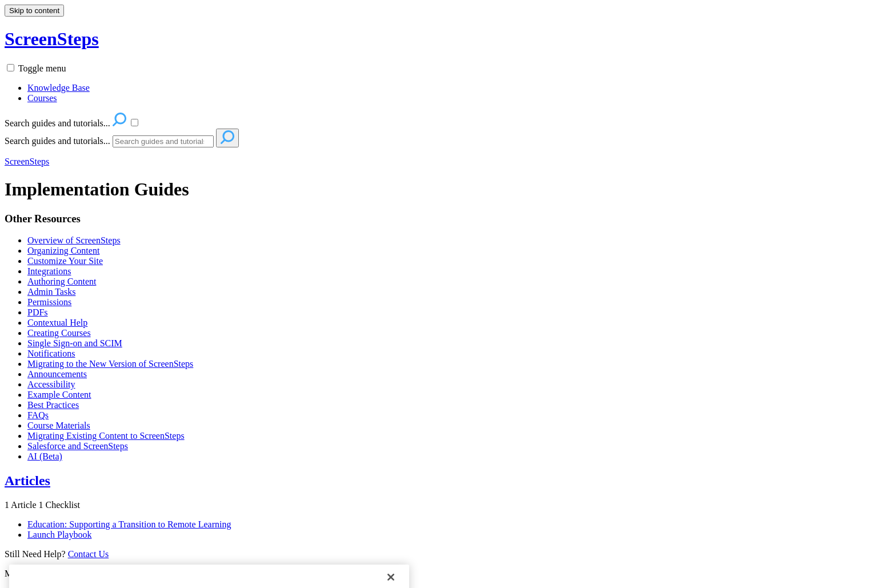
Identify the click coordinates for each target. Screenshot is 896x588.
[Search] (163, 141)
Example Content (59, 395)
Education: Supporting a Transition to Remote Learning (129, 524)
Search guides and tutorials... (57, 141)
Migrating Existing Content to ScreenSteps (106, 436)
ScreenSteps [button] (52, 39)
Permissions (49, 302)
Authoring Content (62, 281)
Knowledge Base (59, 88)
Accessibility (51, 384)
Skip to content (34, 11)
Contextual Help (57, 323)
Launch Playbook (59, 535)
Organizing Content (63, 251)
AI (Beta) (45, 456)
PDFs (38, 312)
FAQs (38, 415)
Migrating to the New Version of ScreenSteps (110, 364)
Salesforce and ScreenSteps (78, 446)
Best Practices (53, 405)
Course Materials (59, 425)
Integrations (49, 271)
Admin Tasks (51, 292)
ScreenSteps (27, 161)
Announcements (57, 374)
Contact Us (89, 554)
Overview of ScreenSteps (74, 240)
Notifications (51, 353)
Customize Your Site (65, 261)
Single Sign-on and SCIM (75, 343)
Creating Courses (59, 333)
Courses (42, 98)
